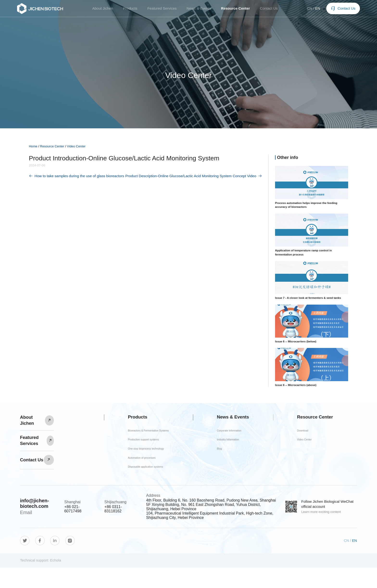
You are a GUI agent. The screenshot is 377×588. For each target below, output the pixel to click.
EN (315, 10)
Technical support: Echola (41, 581)
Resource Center (235, 10)
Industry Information (233, 454)
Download (311, 437)
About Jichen (103, 10)
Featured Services (162, 10)
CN (307, 10)
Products (130, 10)
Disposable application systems (142, 485)
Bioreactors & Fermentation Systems (146, 434)
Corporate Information (233, 439)
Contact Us (269, 10)
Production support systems (146, 446)
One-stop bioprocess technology (140, 459)
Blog (227, 467)
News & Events (199, 10)
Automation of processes (144, 472)
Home (33, 146)
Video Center (76, 146)
